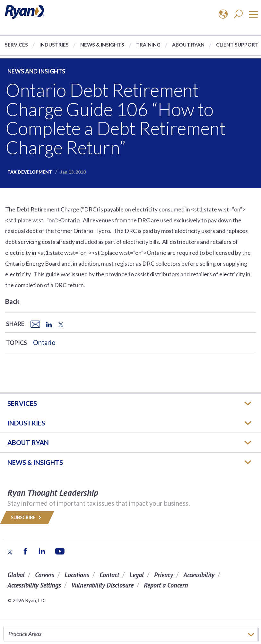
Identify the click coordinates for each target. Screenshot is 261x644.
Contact (109, 575)
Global (16, 575)
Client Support (237, 44)
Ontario (44, 342)
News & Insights (102, 44)
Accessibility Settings (34, 585)
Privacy (164, 575)
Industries (54, 44)
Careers (45, 575)
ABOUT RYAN (28, 442)
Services (16, 44)
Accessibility (199, 575)
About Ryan (188, 44)
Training (148, 44)
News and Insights (36, 71)
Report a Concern (166, 585)
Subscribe (27, 517)
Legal (137, 575)
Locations (77, 575)
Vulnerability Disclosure (102, 585)
